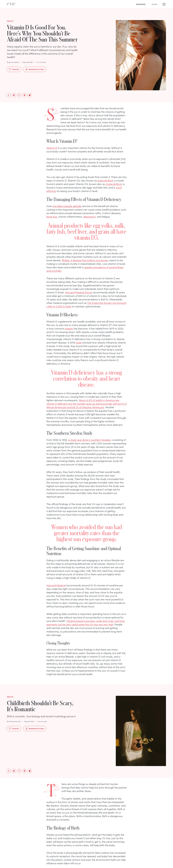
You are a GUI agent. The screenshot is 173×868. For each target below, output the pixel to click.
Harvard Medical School (79, 292)
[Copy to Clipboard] (30, 95)
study (79, 342)
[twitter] (14, 95)
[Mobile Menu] (164, 4)
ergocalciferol (105, 180)
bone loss (52, 216)
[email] (24, 95)
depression (89, 216)
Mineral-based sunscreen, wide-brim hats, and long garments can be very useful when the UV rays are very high (85, 623)
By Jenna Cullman (13, 62)
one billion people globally (67, 206)
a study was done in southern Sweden (89, 440)
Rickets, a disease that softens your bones (85, 260)
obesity (69, 328)
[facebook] (9, 95)
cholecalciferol (114, 184)
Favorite (14, 69)
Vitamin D (52, 148)
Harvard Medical (56, 585)
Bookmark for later (35, 69)
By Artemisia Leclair (14, 721)
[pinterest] (19, 95)
